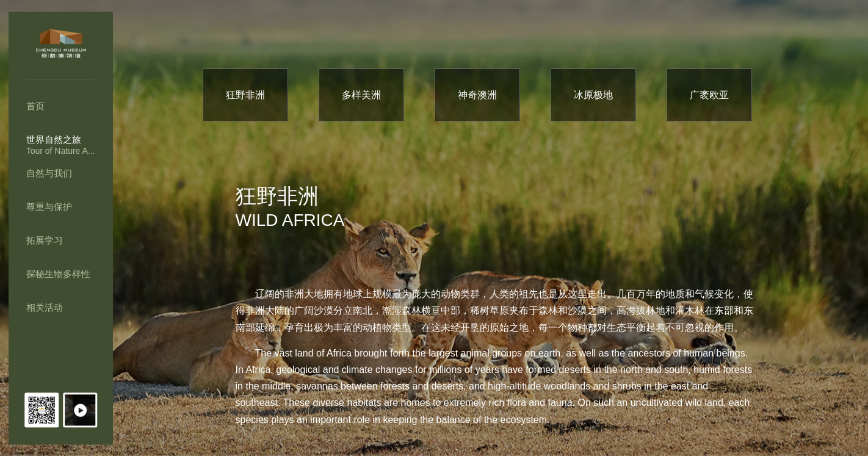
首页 (35, 106)
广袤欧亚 (709, 95)
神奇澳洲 (477, 95)
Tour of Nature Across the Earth (86, 151)
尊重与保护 (49, 207)
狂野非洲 (245, 95)
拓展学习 (45, 240)
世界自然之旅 (54, 139)
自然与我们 (49, 173)
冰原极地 (593, 95)
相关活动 (45, 307)
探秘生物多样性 (58, 274)
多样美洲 (361, 95)
